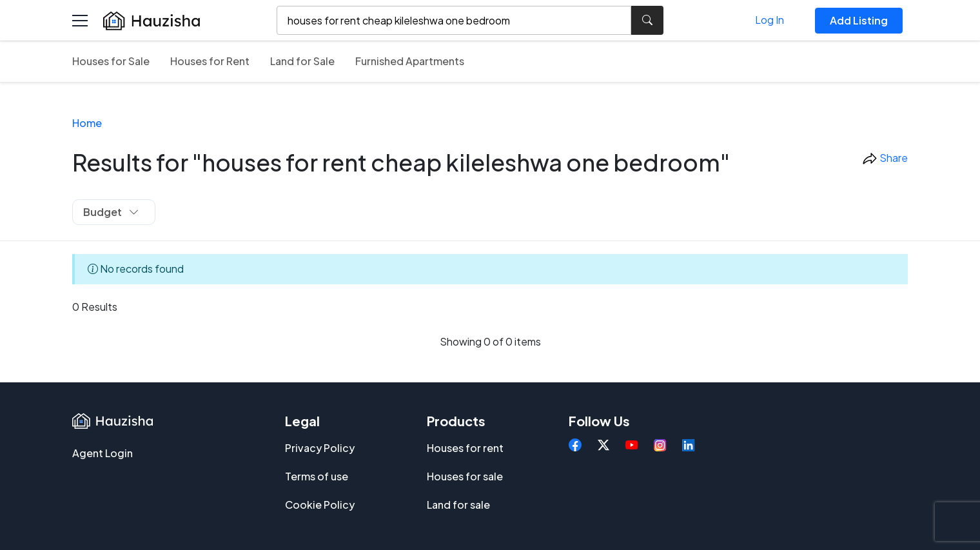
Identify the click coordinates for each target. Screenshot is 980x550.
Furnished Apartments (410, 61)
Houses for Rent (210, 61)
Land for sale (458, 505)
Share (885, 159)
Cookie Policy (320, 505)
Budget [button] (111, 212)
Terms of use (317, 476)
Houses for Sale (111, 61)
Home (87, 123)
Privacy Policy (320, 448)
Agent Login (103, 453)
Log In (769, 20)
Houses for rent (465, 448)
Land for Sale (302, 61)
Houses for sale (465, 476)
